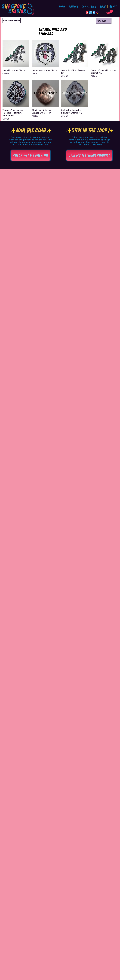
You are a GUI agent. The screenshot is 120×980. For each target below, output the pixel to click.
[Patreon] (87, 13)
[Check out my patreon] (31, 155)
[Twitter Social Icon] (94, 13)
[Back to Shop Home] (12, 21)
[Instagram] (97, 13)
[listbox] (104, 21)
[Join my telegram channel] (89, 155)
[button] (89, 7)
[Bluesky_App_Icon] (90, 13)
